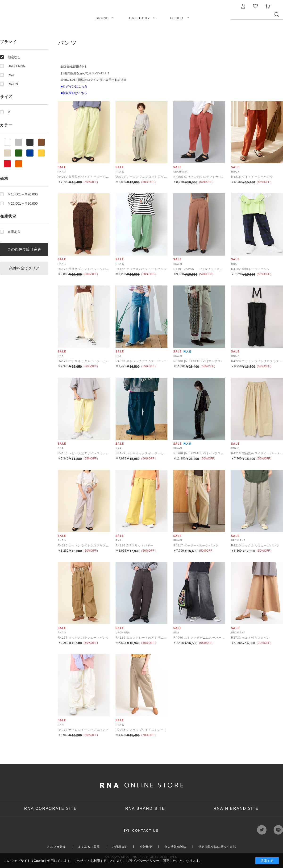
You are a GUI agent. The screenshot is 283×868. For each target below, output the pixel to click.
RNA (11, 75)
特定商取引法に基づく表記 (217, 847)
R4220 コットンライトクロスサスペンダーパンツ (93, 546)
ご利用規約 (120, 847)
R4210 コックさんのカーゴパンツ (255, 546)
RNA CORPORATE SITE (51, 808)
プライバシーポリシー (143, 861)
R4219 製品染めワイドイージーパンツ (85, 177)
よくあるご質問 (89, 847)
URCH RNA (16, 66)
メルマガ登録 (56, 847)
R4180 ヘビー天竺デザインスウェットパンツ (90, 453)
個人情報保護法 (175, 847)
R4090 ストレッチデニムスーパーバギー (144, 361)
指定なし (14, 57)
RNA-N (13, 84)
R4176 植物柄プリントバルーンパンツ (85, 269)
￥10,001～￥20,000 (23, 194)
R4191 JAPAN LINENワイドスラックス (203, 269)
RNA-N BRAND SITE (236, 808)
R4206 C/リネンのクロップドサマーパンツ (204, 177)
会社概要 (146, 847)
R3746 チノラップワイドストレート (141, 730)
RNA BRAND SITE (145, 808)
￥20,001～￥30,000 (23, 203)
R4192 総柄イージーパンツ (251, 269)
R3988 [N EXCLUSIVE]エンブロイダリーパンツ (208, 361)
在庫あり (14, 232)
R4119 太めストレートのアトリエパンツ (144, 638)
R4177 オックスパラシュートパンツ (141, 269)
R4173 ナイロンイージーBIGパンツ (83, 730)
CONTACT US (145, 831)
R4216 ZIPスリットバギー (135, 546)
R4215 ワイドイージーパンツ (252, 177)
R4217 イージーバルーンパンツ (196, 546)
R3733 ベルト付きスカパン (251, 638)
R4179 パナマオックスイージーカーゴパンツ (90, 361)
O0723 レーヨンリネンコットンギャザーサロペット (152, 177)
